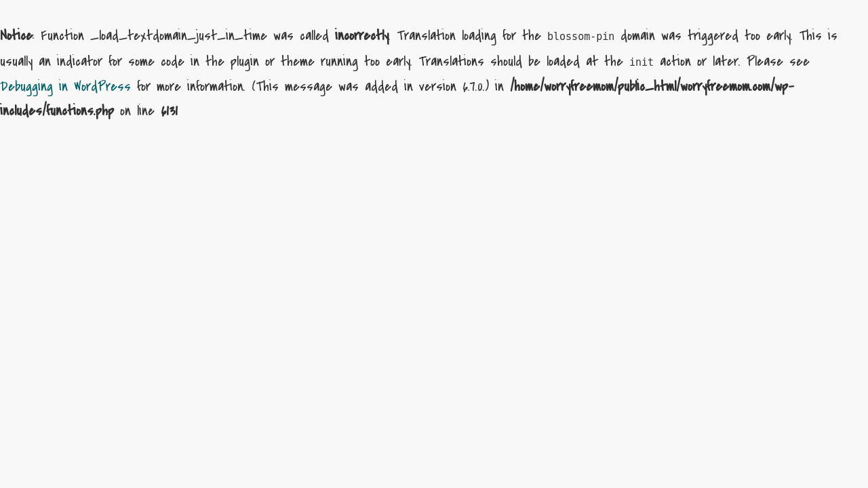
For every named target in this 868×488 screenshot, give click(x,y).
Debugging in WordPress (65, 86)
